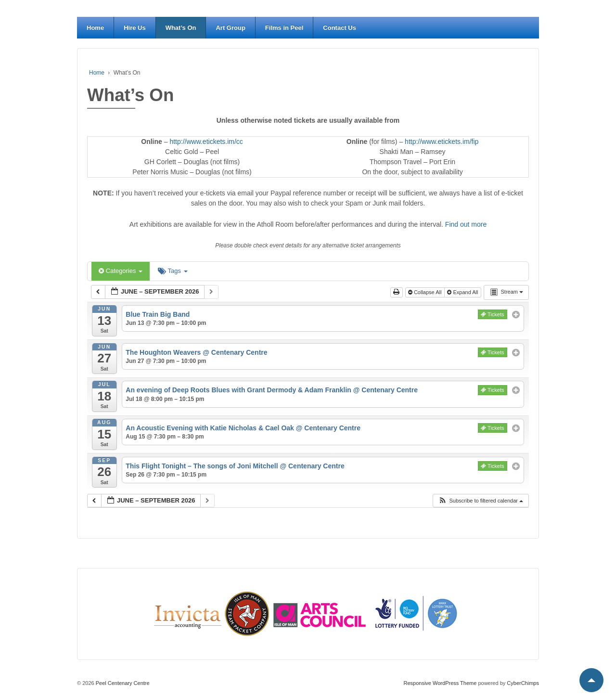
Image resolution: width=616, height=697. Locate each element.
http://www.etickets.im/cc (206, 142)
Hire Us (135, 28)
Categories (121, 271)
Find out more (466, 224)
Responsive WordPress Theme (440, 683)
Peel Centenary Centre (122, 683)
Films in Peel (284, 28)
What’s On (181, 28)
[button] (481, 501)
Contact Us (340, 28)
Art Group (230, 28)
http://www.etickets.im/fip (442, 142)
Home (95, 28)
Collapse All (426, 292)
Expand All (463, 292)
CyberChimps (523, 683)
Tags (173, 271)
